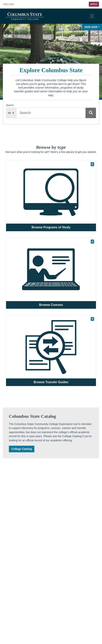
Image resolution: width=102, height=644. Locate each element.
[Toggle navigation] (92, 16)
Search (10, 105)
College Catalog (22, 449)
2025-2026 (91, 27)
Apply (94, 4)
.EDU (8, 4)
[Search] (91, 113)
